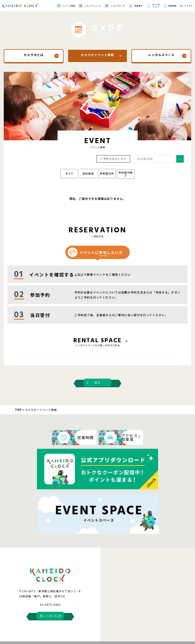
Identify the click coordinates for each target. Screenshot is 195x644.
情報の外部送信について (119, 621)
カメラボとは (34, 56)
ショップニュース (83, 5)
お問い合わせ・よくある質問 (28, 621)
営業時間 (169, 5)
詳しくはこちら (50, 552)
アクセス (187, 5)
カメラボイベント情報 (97, 56)
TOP (18, 406)
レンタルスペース (161, 56)
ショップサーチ (108, 5)
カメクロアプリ (150, 5)
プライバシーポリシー (150, 621)
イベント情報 (59, 5)
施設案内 (128, 5)
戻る (97, 379)
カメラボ (31, 406)
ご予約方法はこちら (113, 158)
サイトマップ (57, 621)
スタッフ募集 (178, 621)
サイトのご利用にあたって (85, 621)
